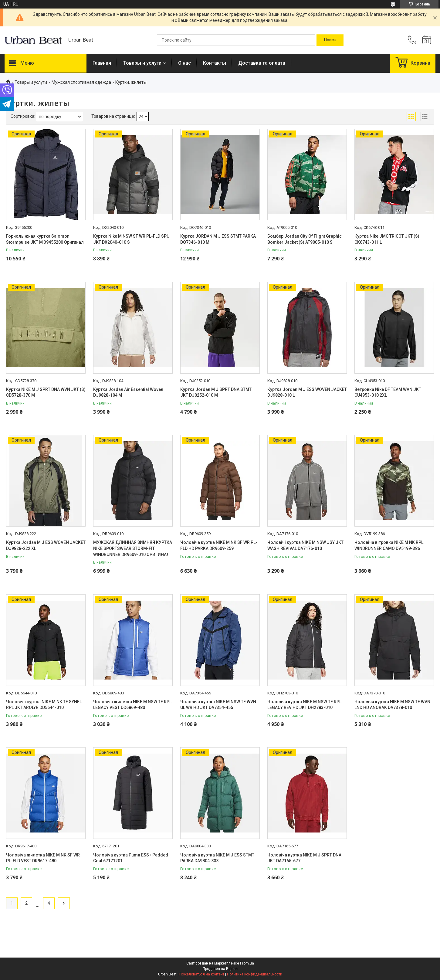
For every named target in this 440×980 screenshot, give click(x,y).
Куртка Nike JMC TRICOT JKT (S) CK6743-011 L (387, 239)
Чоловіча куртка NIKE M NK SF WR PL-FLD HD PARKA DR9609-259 (219, 545)
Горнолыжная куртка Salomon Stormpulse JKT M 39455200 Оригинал (45, 239)
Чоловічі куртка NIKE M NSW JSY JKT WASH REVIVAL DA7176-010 (305, 545)
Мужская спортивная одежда (81, 82)
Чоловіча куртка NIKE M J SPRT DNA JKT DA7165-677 (304, 858)
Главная (102, 63)
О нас (184, 63)
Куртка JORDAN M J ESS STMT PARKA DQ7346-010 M (218, 239)
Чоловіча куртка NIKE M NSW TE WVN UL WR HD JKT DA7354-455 (218, 705)
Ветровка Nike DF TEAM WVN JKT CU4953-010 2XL (388, 392)
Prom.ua (247, 963)
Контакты (215, 63)
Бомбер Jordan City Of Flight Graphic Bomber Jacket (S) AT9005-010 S (305, 239)
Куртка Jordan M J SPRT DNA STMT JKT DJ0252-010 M (216, 392)
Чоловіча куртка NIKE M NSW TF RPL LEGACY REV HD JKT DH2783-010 (304, 705)
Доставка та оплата (262, 63)
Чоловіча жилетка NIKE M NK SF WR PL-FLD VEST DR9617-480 (43, 858)
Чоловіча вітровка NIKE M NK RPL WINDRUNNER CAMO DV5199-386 (389, 545)
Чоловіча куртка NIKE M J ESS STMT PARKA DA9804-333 (217, 858)
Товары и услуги (142, 63)
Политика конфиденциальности (255, 974)
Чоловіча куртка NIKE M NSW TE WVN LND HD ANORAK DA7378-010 (392, 705)
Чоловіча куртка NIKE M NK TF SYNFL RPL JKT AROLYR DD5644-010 (44, 705)
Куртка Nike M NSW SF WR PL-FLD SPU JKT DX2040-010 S (131, 239)
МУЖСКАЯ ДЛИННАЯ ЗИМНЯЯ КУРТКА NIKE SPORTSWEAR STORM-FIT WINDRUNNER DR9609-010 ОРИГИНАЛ (133, 548)
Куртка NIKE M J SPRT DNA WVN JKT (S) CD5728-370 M (46, 392)
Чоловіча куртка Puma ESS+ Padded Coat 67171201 (131, 858)
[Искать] (330, 40)
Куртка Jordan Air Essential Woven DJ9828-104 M (128, 392)
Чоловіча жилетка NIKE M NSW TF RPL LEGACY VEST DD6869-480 (132, 705)
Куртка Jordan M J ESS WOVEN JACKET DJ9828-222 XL (46, 545)
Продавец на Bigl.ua (220, 969)
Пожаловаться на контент (202, 974)
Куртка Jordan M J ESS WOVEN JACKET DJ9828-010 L (307, 392)
